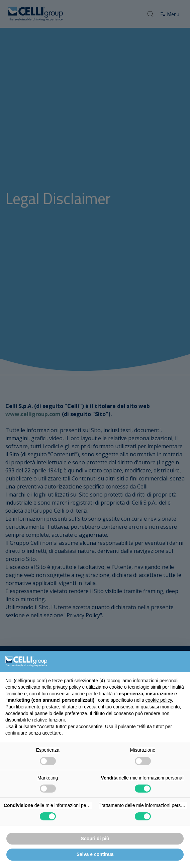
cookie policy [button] (159, 700)
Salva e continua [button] (95, 854)
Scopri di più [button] (95, 838)
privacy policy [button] (67, 687)
